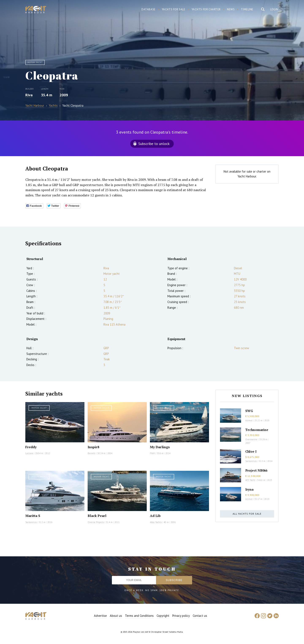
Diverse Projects (96, 522)
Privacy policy (181, 616)
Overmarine (252, 439)
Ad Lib (155, 516)
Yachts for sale (174, 9)
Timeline (247, 9)
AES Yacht (250, 480)
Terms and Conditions (139, 616)
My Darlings (160, 447)
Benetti (92, 453)
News (231, 9)
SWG (249, 411)
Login (274, 9)
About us (116, 616)
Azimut (249, 420)
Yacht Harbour (36, 10)
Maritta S (33, 516)
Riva (29, 95)
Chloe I (251, 451)
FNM (152, 453)
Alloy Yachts (156, 522)
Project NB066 (256, 470)
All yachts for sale (247, 514)
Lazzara (29, 453)
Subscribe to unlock (154, 144)
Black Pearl (97, 516)
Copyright (163, 616)
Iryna (249, 489)
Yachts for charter (206, 9)
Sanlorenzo (31, 522)
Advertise (100, 616)
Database (149, 9)
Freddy (31, 447)
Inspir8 (93, 447)
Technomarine (257, 430)
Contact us (200, 616)
